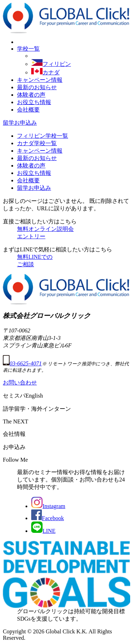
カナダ (45, 72)
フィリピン (51, 64)
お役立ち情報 (34, 102)
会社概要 (28, 110)
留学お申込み (20, 123)
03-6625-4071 (22, 363)
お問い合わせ (20, 383)
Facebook (48, 518)
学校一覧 (28, 49)
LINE (43, 531)
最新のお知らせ (37, 87)
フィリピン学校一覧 (43, 136)
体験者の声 (31, 95)
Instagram (48, 506)
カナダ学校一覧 (37, 143)
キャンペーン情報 (40, 80)
